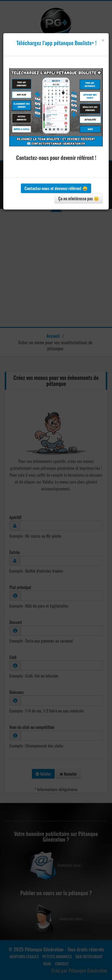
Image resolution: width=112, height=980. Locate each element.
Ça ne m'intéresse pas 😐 (79, 198)
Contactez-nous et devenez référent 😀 (56, 188)
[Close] (103, 40)
